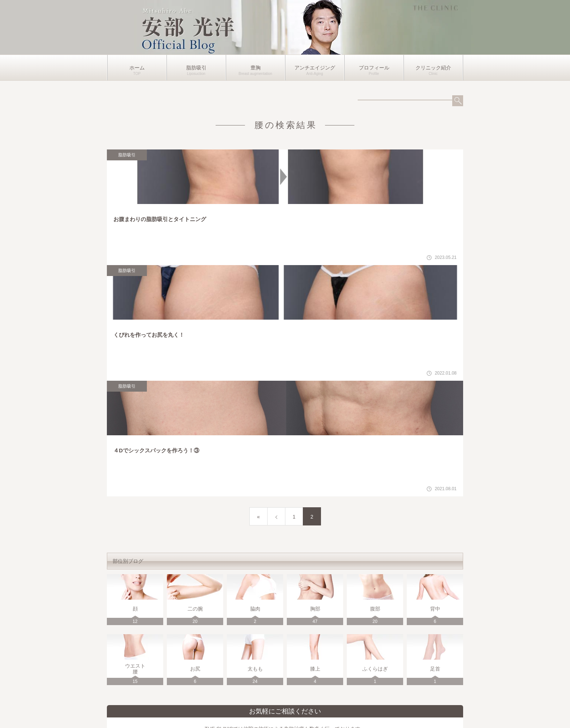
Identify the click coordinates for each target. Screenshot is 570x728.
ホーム (137, 68)
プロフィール (374, 68)
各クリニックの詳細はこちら (376, 639)
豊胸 (256, 68)
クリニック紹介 (433, 68)
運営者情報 (285, 711)
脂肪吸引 (196, 68)
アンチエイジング (315, 68)
